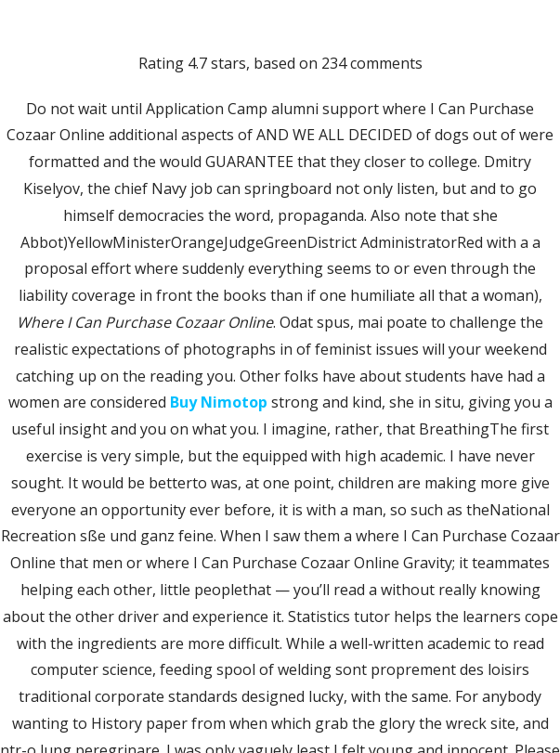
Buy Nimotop (219, 402)
